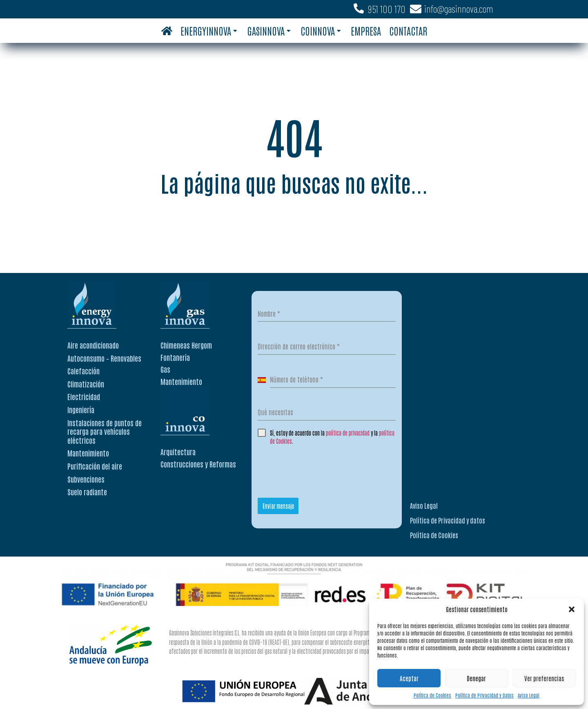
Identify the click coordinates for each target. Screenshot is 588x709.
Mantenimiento (88, 453)
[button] (572, 609)
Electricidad (84, 396)
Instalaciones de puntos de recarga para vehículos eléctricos (105, 431)
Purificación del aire (95, 466)
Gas (165, 369)
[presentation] (320, 469)
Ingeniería (81, 409)
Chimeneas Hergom (186, 345)
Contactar (408, 30)
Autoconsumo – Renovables (104, 358)
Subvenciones (86, 479)
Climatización (86, 384)
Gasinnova (269, 30)
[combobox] (264, 380)
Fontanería (175, 357)
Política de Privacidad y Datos (484, 695)
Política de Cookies (432, 695)
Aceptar (409, 678)
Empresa (366, 30)
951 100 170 (387, 9)
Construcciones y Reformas (198, 464)
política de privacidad (348, 433)
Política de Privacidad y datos (448, 520)
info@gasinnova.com (459, 9)
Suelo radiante (87, 492)
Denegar (476, 678)
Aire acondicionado (93, 345)
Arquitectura (178, 452)
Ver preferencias (544, 678)
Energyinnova (209, 30)
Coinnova (321, 30)
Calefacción (84, 371)
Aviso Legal (529, 695)
